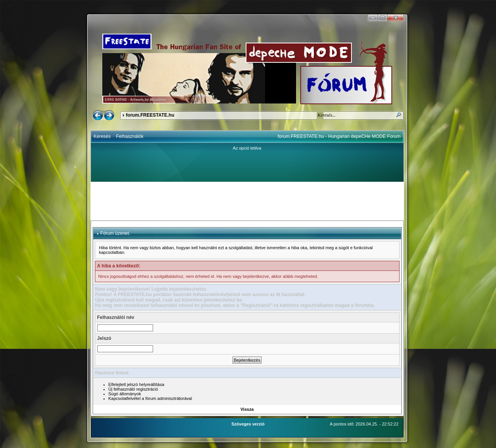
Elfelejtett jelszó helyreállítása (136, 384)
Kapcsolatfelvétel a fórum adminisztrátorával (150, 398)
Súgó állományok (125, 394)
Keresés (102, 136)
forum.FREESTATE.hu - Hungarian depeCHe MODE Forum (339, 136)
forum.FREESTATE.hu (150, 115)
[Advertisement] (247, 201)
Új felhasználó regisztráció (133, 389)
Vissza (247, 409)
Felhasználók (130, 136)
